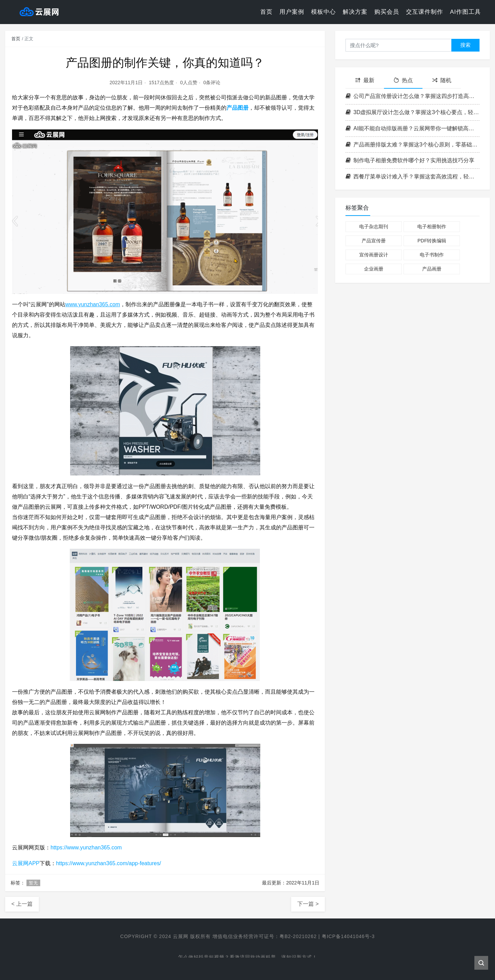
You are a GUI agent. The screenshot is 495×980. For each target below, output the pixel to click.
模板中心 (323, 12)
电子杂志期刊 (374, 227)
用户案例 (292, 12)
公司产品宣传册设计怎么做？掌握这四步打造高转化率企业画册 (412, 96)
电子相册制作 (432, 227)
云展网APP (26, 863)
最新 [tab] (365, 80)
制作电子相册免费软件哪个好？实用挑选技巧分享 (410, 160)
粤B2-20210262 (298, 936)
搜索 (465, 45)
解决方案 (355, 12)
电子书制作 (432, 255)
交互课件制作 (425, 12)
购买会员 (387, 12)
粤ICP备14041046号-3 (349, 936)
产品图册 (238, 108)
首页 (266, 12)
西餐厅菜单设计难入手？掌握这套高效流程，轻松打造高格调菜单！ (412, 177)
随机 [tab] (442, 80)
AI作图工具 (465, 12)
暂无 (33, 883)
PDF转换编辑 (432, 241)
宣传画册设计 (374, 255)
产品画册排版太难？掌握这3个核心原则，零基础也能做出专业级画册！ (412, 145)
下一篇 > (308, 904)
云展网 (180, 936)
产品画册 (432, 269)
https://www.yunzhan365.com (86, 847)
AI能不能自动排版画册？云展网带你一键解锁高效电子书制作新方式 (412, 128)
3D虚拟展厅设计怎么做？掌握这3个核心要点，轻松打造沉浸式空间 (412, 112)
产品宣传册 (374, 241)
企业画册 (374, 269)
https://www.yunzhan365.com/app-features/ (109, 863)
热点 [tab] (403, 80)
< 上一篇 (22, 904)
